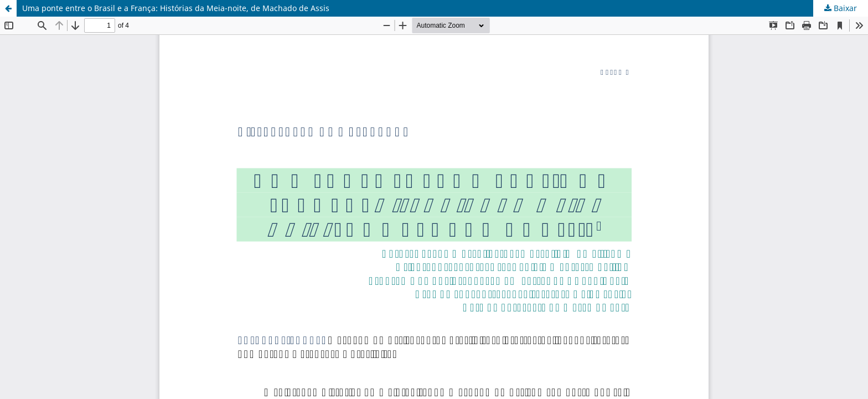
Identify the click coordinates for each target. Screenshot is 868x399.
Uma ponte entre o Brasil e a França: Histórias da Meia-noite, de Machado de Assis (176, 8)
